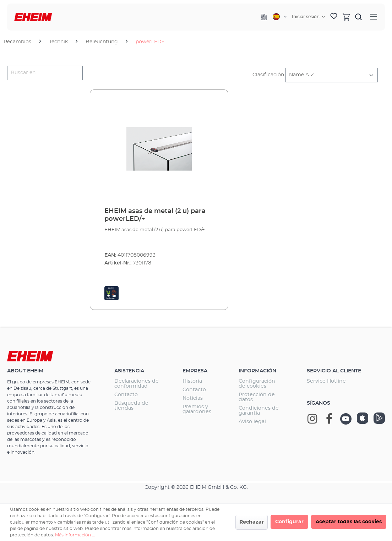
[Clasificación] (332, 75)
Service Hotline (326, 381)
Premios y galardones (197, 409)
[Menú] (374, 17)
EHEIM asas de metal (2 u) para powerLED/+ (155, 215)
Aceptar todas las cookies (349, 522)
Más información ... (75, 535)
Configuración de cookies (257, 384)
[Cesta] (346, 17)
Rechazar (252, 522)
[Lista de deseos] (334, 17)
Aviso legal (252, 422)
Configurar (289, 522)
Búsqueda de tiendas (131, 406)
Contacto (126, 395)
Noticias (193, 398)
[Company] (264, 17)
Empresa (195, 371)
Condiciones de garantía (259, 411)
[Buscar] (359, 17)
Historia (192, 381)
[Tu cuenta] (308, 17)
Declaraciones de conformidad (137, 384)
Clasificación (268, 75)
